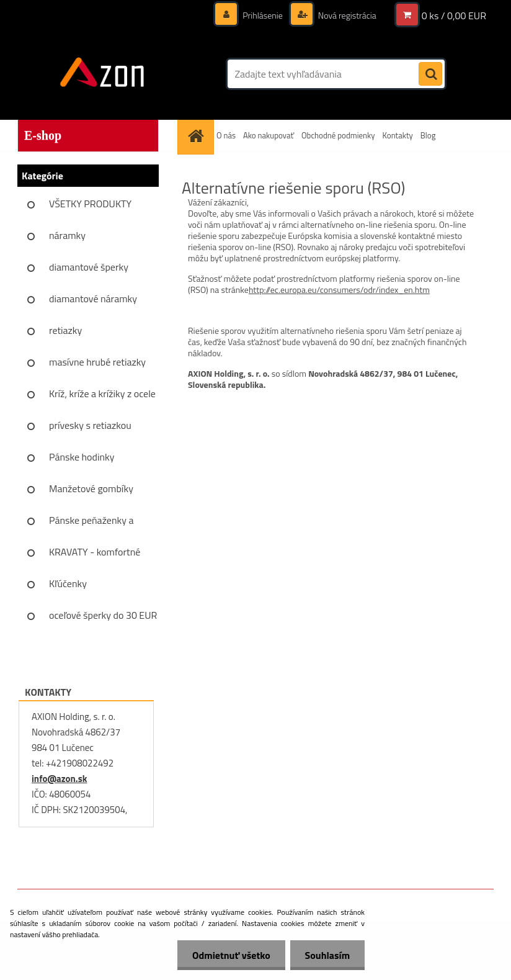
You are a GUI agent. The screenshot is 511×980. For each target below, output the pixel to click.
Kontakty (398, 135)
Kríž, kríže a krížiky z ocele (102, 393)
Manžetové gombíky (91, 488)
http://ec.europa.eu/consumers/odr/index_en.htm (339, 290)
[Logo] (103, 74)
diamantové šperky (89, 267)
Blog (428, 135)
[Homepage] (197, 136)
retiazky (65, 330)
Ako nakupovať (269, 135)
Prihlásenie (263, 15)
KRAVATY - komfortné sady (95, 556)
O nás (226, 135)
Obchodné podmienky (338, 135)
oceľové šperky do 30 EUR (103, 615)
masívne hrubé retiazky (97, 362)
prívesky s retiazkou (90, 425)
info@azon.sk (59, 779)
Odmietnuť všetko (229, 955)
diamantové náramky (93, 299)
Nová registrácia (346, 15)
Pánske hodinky (82, 457)
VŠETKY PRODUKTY (90, 204)
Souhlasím (327, 955)
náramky (67, 235)
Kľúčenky (68, 583)
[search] (430, 74)
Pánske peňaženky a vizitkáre (91, 524)
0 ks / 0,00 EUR (454, 16)
